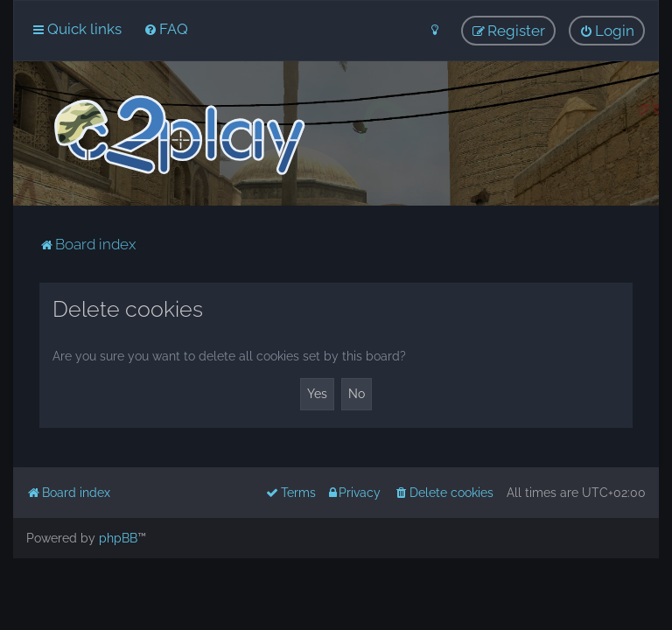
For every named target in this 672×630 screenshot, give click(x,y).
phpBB (118, 538)
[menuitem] (166, 29)
